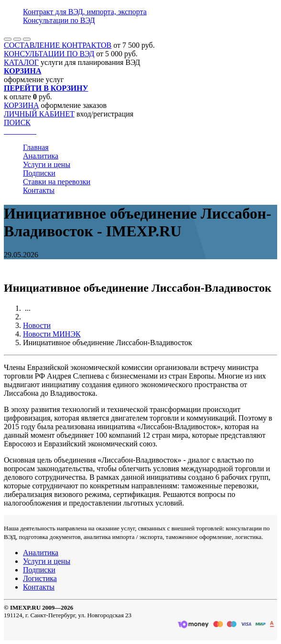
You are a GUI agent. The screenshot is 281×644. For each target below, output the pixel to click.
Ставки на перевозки (57, 182)
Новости (37, 325)
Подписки (39, 173)
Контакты (39, 190)
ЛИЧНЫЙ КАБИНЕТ (39, 114)
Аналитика (41, 156)
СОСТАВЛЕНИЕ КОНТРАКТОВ (58, 45)
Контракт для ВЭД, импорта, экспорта (85, 12)
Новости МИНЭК (52, 334)
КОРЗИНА (22, 105)
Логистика (40, 578)
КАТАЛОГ (21, 62)
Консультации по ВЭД (59, 20)
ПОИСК (17, 122)
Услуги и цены (47, 164)
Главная (36, 147)
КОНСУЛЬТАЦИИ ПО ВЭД (49, 54)
